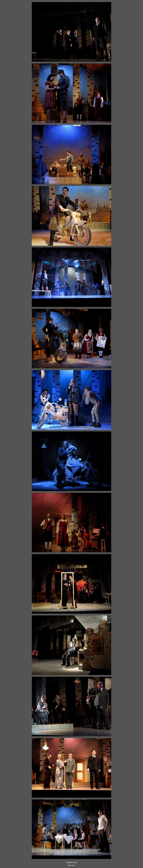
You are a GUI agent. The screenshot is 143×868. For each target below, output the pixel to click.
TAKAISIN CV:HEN (71, 863)
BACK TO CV (71, 866)
